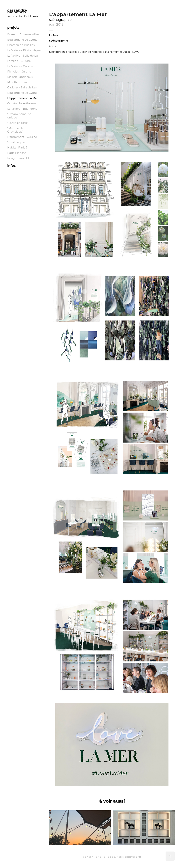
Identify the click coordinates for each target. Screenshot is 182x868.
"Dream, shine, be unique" (19, 116)
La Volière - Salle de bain (24, 55)
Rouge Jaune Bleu (20, 158)
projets (13, 27)
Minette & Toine (18, 82)
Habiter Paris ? (17, 147)
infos (12, 166)
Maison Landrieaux (20, 77)
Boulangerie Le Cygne (22, 40)
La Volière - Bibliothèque (24, 50)
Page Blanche (17, 153)
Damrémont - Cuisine (22, 137)
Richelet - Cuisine (19, 71)
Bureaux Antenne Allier (23, 34)
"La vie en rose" (18, 123)
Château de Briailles (21, 45)
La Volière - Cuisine (20, 66)
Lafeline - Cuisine (19, 61)
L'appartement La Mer (23, 98)
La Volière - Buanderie (22, 109)
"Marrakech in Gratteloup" (17, 130)
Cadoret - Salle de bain (23, 87)
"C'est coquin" (17, 142)
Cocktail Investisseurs (22, 103)
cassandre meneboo (18, 11)
